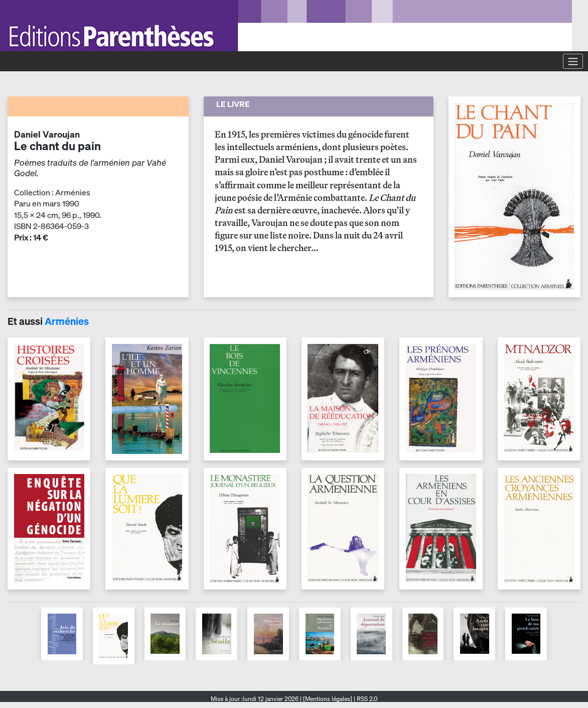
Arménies (67, 321)
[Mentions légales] (328, 699)
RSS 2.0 (366, 699)
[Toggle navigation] (573, 61)
